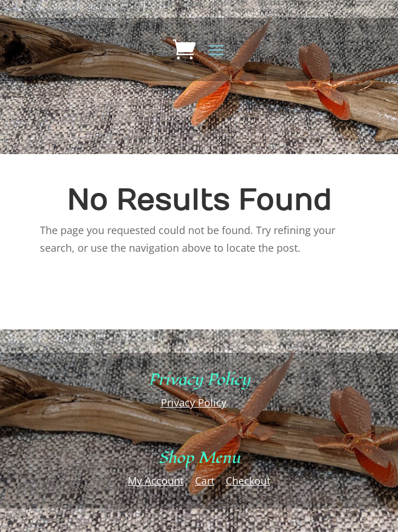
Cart (205, 481)
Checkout (248, 481)
